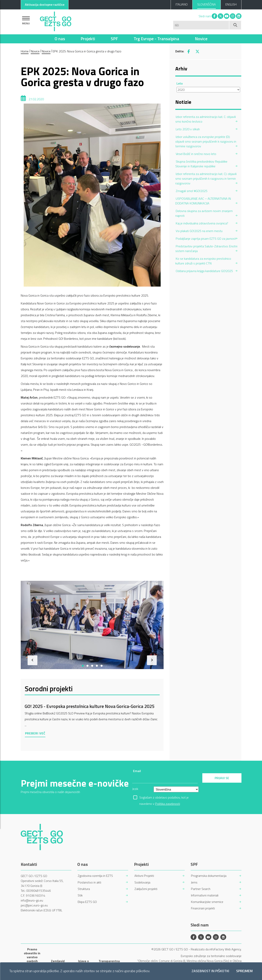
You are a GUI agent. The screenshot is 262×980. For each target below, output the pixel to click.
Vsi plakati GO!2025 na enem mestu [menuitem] (199, 231)
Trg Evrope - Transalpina (156, 39)
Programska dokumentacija (209, 876)
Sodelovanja (142, 882)
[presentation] (32, 660)
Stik (80, 895)
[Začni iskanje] (235, 25)
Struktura (84, 889)
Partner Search (201, 889)
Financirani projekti (203, 908)
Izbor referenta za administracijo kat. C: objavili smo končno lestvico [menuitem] (206, 119)
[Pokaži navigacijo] (26, 20)
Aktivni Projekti (144, 876)
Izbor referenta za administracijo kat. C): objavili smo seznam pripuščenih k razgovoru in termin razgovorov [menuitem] (206, 179)
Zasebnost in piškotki (210, 971)
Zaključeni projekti (146, 889)
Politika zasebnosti (168, 804)
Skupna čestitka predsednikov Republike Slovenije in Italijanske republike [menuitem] (201, 164)
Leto (180, 83)
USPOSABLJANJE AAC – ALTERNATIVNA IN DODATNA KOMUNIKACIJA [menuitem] (203, 201)
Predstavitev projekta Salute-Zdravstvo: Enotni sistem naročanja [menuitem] (206, 249)
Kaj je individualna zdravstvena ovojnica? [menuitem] (202, 223)
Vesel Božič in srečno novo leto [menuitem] (196, 154)
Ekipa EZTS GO (87, 902)
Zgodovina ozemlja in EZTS (95, 876)
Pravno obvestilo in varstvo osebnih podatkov (32, 957)
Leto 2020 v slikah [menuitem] (188, 129)
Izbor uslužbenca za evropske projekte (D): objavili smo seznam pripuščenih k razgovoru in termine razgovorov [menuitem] (206, 141)
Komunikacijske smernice (207, 902)
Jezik (135, 789)
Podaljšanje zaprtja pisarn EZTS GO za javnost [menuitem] (206, 239)
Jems (194, 882)
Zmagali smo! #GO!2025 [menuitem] (192, 191)
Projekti (88, 39)
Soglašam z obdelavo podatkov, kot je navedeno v (164, 798)
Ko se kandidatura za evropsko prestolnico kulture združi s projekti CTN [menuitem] (203, 261)
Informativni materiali (205, 895)
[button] (83, 666)
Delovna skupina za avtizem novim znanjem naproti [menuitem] (204, 213)
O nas (60, 39)
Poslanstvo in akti (89, 882)
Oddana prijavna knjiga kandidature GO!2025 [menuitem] (204, 271)
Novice (201, 39)
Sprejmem (244, 971)
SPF (114, 39)
